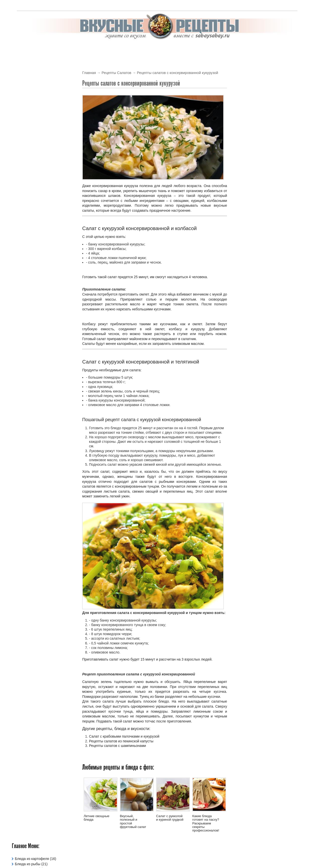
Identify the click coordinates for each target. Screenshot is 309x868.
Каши (19, 126)
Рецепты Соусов (28, 184)
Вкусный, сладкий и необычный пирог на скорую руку (263, 310)
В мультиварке (71, 49)
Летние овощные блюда (97, 818)
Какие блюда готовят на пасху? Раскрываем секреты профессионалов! (206, 823)
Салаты (187, 49)
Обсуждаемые (283, 115)
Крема (167, 49)
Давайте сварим (28, 104)
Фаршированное (28, 205)
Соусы (207, 49)
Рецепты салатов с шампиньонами (118, 746)
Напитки (22, 131)
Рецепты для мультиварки (36, 163)
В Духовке (101, 49)
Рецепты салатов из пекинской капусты (121, 741)
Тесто (242, 49)
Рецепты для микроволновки (38, 157)
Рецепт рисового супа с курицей (263, 126)
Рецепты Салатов (117, 73)
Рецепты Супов (27, 189)
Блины (124, 49)
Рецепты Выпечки (29, 152)
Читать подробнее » (281, 164)
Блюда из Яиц (26, 94)
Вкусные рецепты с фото (174, 854)
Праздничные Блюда (32, 136)
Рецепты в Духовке (30, 147)
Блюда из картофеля (32, 83)
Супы (225, 49)
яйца (140, 711)
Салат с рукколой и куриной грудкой (170, 818)
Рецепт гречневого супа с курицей (265, 170)
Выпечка (146, 49)
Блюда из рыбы (28, 89)
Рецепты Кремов (29, 168)
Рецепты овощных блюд (35, 173)
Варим (281, 49)
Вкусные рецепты (32, 49)
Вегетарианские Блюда (34, 99)
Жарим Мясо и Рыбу (32, 120)
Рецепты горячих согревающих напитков (262, 261)
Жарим (261, 49)
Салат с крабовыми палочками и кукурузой (124, 737)
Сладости (23, 194)
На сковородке (214, 299)
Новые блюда (250, 115)
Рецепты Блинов (28, 141)
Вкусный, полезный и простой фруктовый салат (133, 821)
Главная (89, 73)
